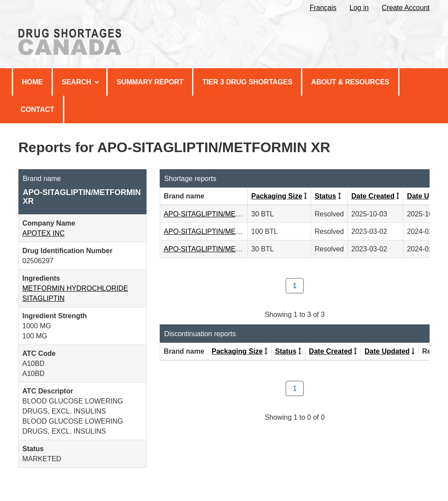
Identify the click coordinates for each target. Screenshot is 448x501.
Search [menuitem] (80, 82)
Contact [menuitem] (37, 110)
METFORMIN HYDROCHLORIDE (75, 288)
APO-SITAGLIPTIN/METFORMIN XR (221, 214)
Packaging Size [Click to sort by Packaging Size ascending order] (277, 196)
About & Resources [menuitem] (350, 82)
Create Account (406, 8)
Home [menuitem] (32, 82)
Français (323, 8)
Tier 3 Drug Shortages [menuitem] (247, 82)
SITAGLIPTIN (44, 298)
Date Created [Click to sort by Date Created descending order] (373, 196)
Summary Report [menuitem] (150, 82)
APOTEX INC (44, 233)
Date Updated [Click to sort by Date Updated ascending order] (387, 351)
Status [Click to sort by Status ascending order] (325, 196)
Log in (359, 8)
